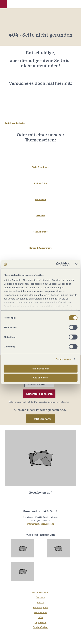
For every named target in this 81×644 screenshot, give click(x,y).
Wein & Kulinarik (40, 167)
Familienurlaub (41, 232)
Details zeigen (64, 359)
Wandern (41, 216)
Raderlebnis (41, 199)
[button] (3, 4)
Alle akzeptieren (40, 368)
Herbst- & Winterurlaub (41, 248)
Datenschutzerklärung (45, 402)
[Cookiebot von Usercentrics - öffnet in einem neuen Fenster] (56, 264)
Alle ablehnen (41, 378)
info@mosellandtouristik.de (41, 524)
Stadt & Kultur (41, 183)
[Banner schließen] (76, 264)
